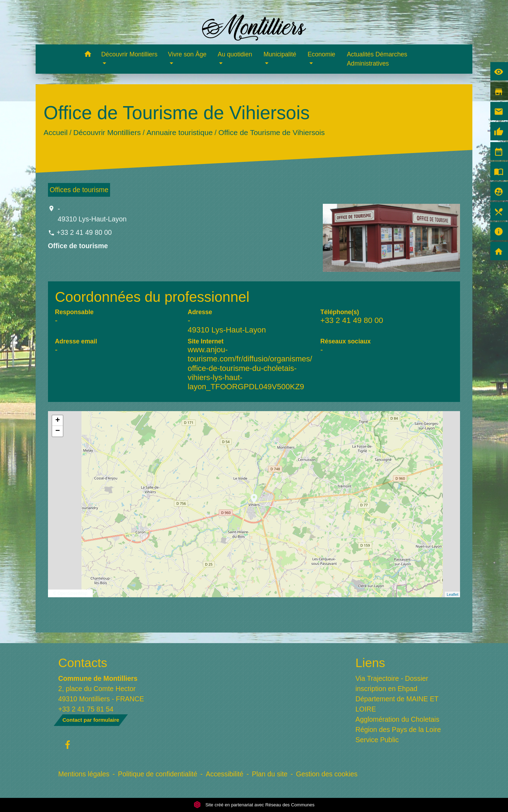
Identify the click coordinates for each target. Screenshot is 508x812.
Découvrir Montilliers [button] (129, 54)
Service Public (377, 740)
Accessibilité (225, 774)
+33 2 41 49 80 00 (84, 232)
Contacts (83, 663)
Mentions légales (84, 774)
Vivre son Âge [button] (187, 54)
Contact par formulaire (91, 720)
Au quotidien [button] (235, 54)
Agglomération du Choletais (398, 719)
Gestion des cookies (327, 774)
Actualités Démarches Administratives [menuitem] (377, 59)
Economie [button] (321, 54)
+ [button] (58, 421)
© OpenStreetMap (70, 593)
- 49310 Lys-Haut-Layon (92, 214)
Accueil (55, 132)
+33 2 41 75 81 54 (86, 709)
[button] (88, 55)
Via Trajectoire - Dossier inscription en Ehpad (392, 683)
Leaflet (452, 594)
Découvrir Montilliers (107, 132)
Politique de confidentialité (158, 774)
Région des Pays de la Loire (398, 729)
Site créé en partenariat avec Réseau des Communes (254, 805)
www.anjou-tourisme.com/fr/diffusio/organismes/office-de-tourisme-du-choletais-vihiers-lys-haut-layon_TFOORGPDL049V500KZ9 (250, 368)
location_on (250, 495)
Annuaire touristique (180, 132)
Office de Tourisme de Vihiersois (272, 132)
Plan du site (270, 774)
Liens (370, 663)
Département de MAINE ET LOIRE (397, 704)
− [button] (58, 431)
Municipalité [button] (280, 54)
